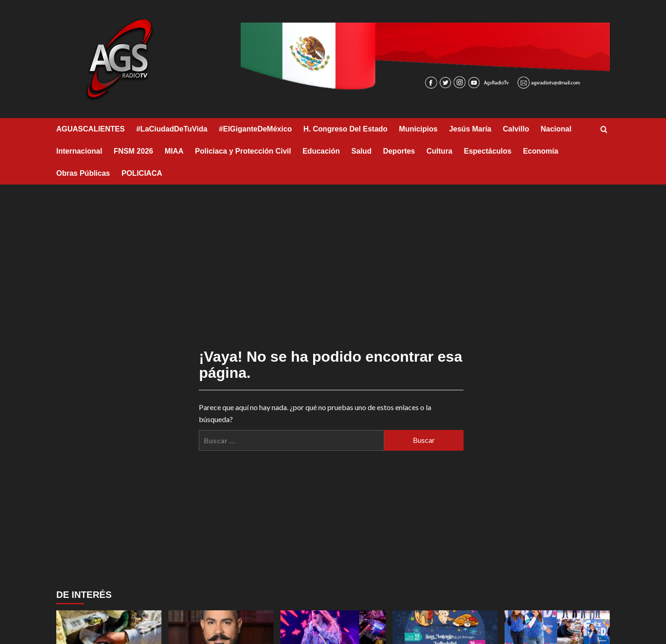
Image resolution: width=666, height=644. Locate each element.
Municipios (418, 129)
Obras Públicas (83, 173)
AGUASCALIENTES (90, 129)
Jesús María (470, 129)
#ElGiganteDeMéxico (256, 129)
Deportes (399, 151)
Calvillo (516, 129)
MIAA (174, 151)
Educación (321, 151)
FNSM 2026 (134, 151)
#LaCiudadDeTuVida (172, 129)
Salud (362, 151)
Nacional (556, 129)
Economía (541, 151)
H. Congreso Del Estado (345, 129)
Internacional (79, 151)
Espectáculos (488, 151)
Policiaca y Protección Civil (243, 151)
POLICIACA (142, 173)
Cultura (440, 151)
